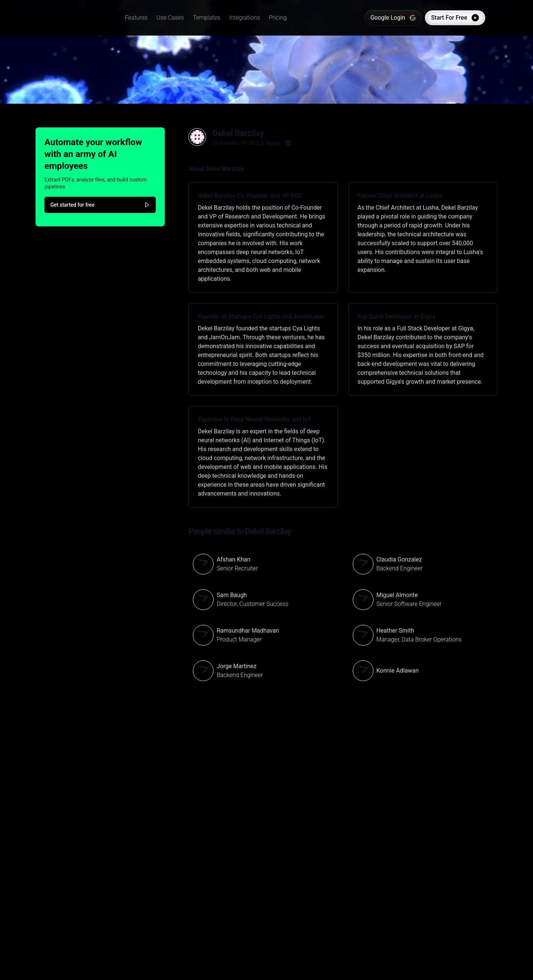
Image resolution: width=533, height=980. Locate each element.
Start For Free (454, 18)
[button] (138, 18)
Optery (273, 143)
